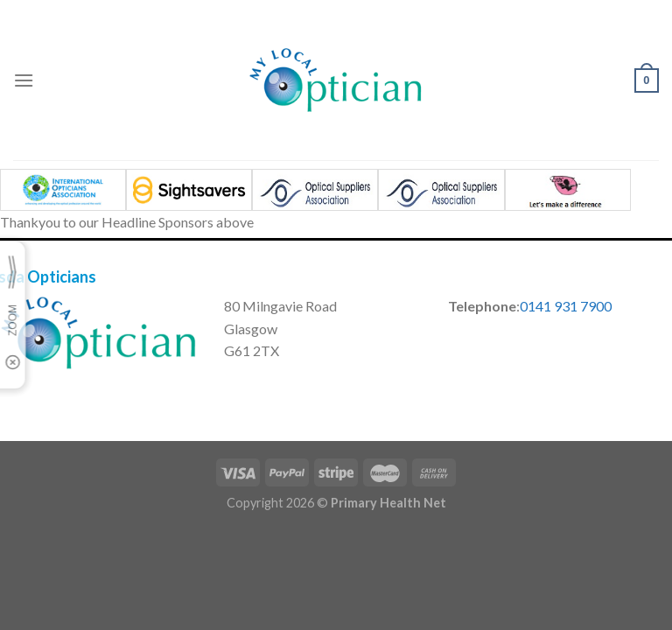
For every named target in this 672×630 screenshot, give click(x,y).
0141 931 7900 (566, 306)
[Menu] (24, 80)
